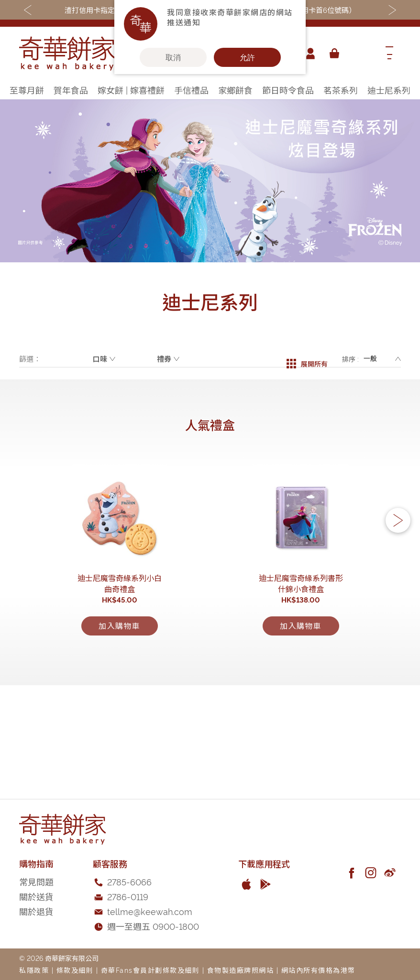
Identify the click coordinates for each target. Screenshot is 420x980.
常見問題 (36, 881)
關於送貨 (36, 896)
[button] (398, 567)
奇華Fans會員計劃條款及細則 (150, 970)
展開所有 (307, 359)
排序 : (350, 359)
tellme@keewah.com (150, 911)
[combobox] (360, 54)
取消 (173, 57)
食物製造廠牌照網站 (241, 970)
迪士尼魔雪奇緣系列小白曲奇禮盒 (120, 670)
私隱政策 (34, 970)
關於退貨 (36, 911)
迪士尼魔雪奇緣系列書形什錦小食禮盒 (301, 670)
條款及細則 (75, 970)
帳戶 (307, 54)
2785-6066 (129, 881)
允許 (247, 57)
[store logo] (67, 54)
